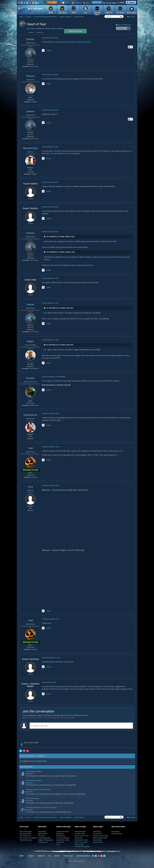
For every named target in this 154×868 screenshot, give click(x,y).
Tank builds (97, 832)
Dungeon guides (117, 834)
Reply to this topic (75, 31)
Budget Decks (61, 836)
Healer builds (97, 841)
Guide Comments (66, 17)
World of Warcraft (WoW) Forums (46, 17)
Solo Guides (60, 843)
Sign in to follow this (124, 25)
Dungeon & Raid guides (45, 841)
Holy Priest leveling (32, 799)
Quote (48, 50)
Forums (30, 17)
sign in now (64, 716)
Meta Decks (60, 834)
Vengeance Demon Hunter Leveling (38, 790)
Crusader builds (80, 834)
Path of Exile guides (26, 832)
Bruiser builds (98, 834)
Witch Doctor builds (81, 843)
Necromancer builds (81, 841)
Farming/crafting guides (82, 847)
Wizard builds (79, 845)
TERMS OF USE (68, 856)
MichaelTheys (30, 148)
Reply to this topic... (40, 726)
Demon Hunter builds (82, 836)
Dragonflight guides (44, 839)
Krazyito (30, 378)
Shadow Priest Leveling (34, 781)
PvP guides (41, 836)
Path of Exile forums (26, 841)
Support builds (98, 843)
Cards (58, 845)
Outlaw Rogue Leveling (34, 772)
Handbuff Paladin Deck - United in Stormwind (41, 808)
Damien (32, 28)
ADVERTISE (41, 856)
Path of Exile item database (28, 839)
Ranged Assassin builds (101, 836)
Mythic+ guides (43, 834)
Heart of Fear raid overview (80, 42)
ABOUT (22, 856)
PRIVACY (57, 856)
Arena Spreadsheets (63, 839)
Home (22, 17)
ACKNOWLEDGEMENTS (83, 856)
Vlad (30, 448)
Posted (50, 38)
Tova (30, 487)
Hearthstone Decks (62, 832)
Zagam (30, 341)
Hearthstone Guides (63, 841)
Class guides (42, 832)
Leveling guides (43, 843)
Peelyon (30, 76)
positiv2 (30, 774)
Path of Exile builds (26, 834)
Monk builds (79, 839)
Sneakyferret (30, 415)
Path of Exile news (25, 836)
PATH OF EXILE (24, 827)
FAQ (50, 856)
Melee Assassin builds (100, 839)
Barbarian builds (80, 832)
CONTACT (31, 856)
